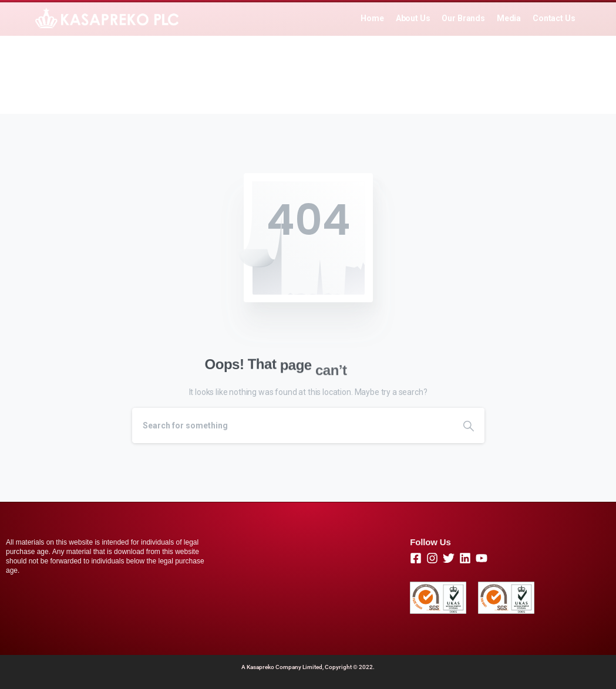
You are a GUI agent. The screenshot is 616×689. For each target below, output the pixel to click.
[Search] (292, 425)
